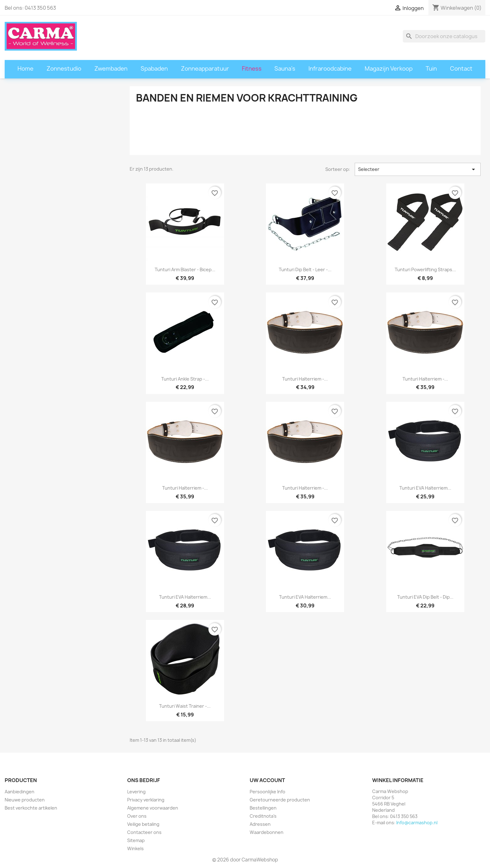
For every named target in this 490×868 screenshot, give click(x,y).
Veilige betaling (143, 824)
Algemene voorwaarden (153, 808)
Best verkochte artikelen (31, 808)
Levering (136, 792)
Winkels (135, 848)
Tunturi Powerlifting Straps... (425, 269)
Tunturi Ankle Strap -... (185, 379)
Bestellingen (263, 808)
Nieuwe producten (25, 800)
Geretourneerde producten (280, 800)
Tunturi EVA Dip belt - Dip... (425, 597)
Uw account (267, 780)
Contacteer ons (144, 832)
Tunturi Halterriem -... (305, 379)
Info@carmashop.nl (417, 823)
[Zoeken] (444, 36)
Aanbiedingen (20, 792)
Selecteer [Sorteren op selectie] (418, 169)
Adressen (260, 824)
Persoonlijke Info (267, 792)
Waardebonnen (267, 832)
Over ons (137, 816)
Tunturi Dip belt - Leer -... (305, 269)
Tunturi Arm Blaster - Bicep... (185, 269)
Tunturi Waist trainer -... (185, 706)
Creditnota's (263, 816)
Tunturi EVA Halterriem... (425, 488)
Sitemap (136, 840)
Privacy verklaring (146, 800)
